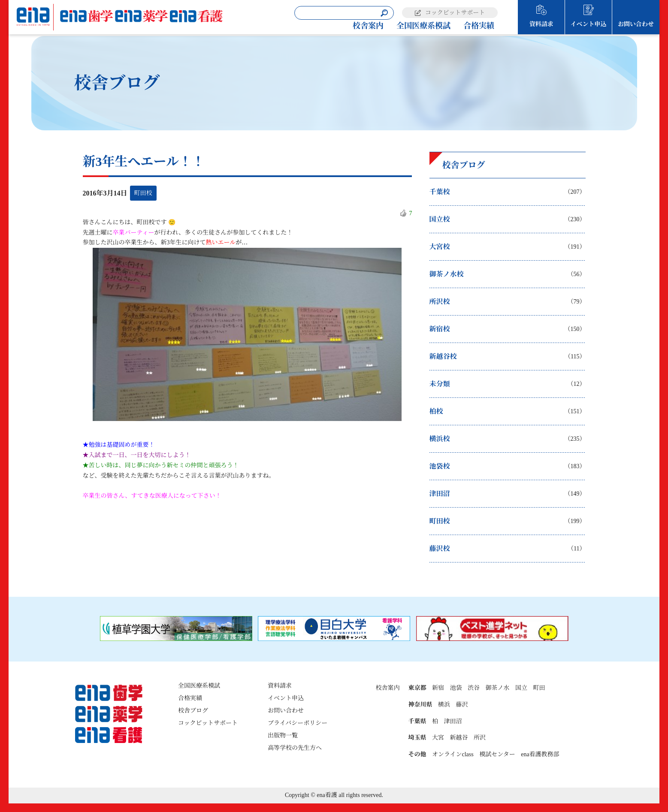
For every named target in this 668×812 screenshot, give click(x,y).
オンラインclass (453, 754)
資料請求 (541, 24)
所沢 (480, 738)
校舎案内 (368, 26)
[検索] (384, 13)
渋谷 (474, 688)
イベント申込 (589, 24)
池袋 (456, 688)
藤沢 (462, 705)
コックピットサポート (455, 13)
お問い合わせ (636, 24)
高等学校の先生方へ (295, 748)
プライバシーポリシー (298, 723)
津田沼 (453, 721)
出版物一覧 (283, 735)
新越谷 (459, 738)
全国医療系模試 (423, 26)
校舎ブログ (193, 711)
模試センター (497, 754)
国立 (521, 688)
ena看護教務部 (540, 754)
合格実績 (479, 26)
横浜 (444, 705)
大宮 (438, 738)
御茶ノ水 (497, 688)
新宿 (438, 688)
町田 (539, 688)
